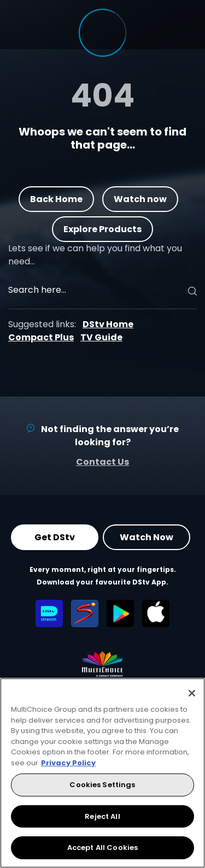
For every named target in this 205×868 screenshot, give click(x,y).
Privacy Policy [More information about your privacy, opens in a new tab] (68, 763)
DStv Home (108, 324)
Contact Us (102, 462)
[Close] (192, 693)
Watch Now (147, 537)
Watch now (140, 199)
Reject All (102, 816)
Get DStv (55, 537)
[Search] (191, 291)
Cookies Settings (102, 785)
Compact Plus (41, 337)
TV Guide (101, 337)
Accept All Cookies (102, 848)
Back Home (56, 199)
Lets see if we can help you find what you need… (95, 255)
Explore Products (102, 229)
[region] (102, 773)
